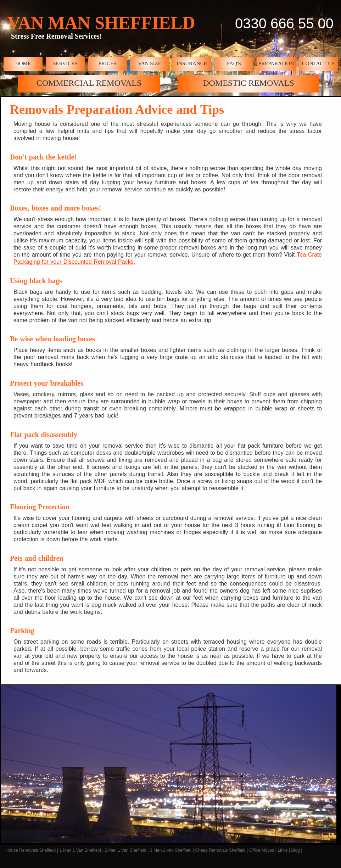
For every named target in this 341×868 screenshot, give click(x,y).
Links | (284, 850)
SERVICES (65, 63)
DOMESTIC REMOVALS (248, 83)
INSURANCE (192, 63)
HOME (23, 63)
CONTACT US (318, 63)
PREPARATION (276, 63)
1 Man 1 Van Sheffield (80, 850)
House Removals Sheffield (31, 850)
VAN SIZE (150, 63)
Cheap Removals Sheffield (220, 850)
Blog (296, 850)
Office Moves (262, 850)
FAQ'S (234, 63)
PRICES (108, 63)
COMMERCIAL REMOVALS (89, 83)
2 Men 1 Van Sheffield (125, 850)
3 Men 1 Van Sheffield (171, 850)
